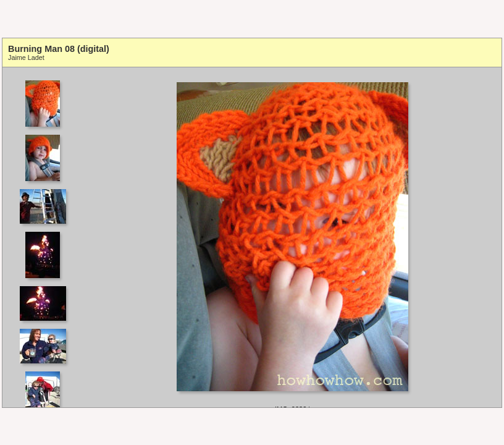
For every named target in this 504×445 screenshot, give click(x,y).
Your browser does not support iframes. (47, 237)
